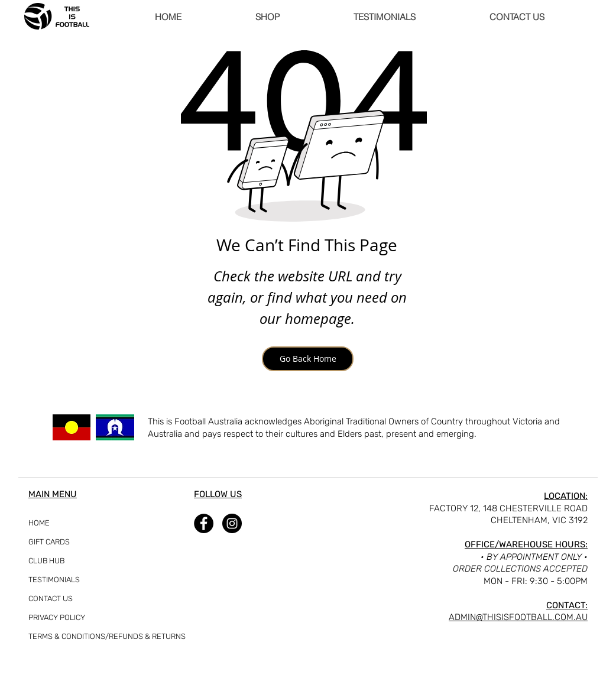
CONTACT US (51, 598)
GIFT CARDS (49, 542)
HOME (39, 523)
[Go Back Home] (308, 359)
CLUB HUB (46, 561)
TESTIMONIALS (54, 580)
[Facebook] (204, 523)
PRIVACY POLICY (57, 617)
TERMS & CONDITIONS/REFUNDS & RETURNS (58, 636)
